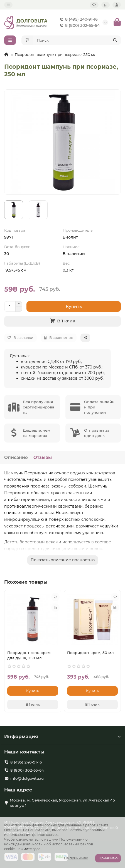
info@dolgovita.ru (27, 778)
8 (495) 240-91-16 (78, 19)
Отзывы (43, 457)
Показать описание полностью (63, 560)
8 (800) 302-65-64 (79, 25)
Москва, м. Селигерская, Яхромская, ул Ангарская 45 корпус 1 (62, 803)
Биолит (70, 237)
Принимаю (108, 858)
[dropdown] (8, 5)
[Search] (77, 40)
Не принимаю (76, 858)
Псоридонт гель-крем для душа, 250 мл (29, 655)
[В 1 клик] (62, 321)
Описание (16, 457)
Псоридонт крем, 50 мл (90, 653)
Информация (62, 736)
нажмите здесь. (30, 849)
